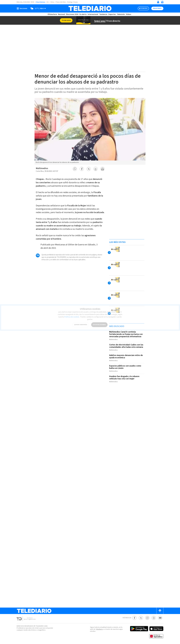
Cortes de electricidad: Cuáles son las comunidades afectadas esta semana (126, 346)
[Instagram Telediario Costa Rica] (147, 618)
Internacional (93, 14)
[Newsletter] (162, 3)
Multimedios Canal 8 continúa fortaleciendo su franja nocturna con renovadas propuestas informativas (126, 334)
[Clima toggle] (37, 8)
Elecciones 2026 (72, 14)
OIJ (48, 2)
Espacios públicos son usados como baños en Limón (125, 367)
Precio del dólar (61, 2)
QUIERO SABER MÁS (81, 323)
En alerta (83, 14)
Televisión (121, 14)
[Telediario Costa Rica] (90, 8)
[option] (90, 131)
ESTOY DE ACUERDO (99, 323)
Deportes (112, 14)
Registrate (157, 8)
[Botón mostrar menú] (22, 8)
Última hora (52, 14)
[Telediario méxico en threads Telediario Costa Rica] (154, 618)
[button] (75, 169)
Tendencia (103, 14)
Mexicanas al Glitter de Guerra (70, 245)
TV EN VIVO (144, 8)
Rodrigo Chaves (73, 2)
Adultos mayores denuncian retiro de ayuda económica (126, 356)
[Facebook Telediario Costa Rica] (134, 618)
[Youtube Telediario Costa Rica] (160, 618)
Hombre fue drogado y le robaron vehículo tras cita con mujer (124, 378)
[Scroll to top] (160, 611)
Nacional (61, 14)
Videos (129, 14)
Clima (52, 2)
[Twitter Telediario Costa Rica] (141, 618)
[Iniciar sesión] (158, 2)
